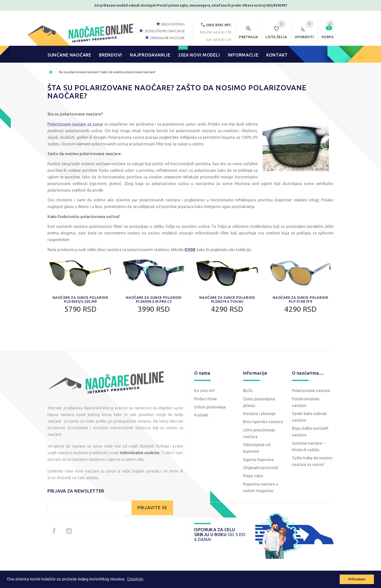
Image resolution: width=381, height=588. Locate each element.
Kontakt (201, 415)
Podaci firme (205, 399)
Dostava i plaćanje (259, 414)
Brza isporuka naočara (263, 422)
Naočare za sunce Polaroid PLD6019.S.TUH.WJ (227, 300)
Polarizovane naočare (311, 391)
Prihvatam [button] (357, 579)
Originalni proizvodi (261, 468)
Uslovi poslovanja (210, 407)
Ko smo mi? (205, 391)
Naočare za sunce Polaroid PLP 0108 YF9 (300, 300)
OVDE (190, 250)
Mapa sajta (253, 476)
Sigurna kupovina (258, 460)
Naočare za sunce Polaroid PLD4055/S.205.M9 (80, 300)
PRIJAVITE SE (152, 508)
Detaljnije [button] (135, 579)
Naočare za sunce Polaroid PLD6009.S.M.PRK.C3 (154, 300)
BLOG (248, 391)
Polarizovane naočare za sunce (75, 124)
